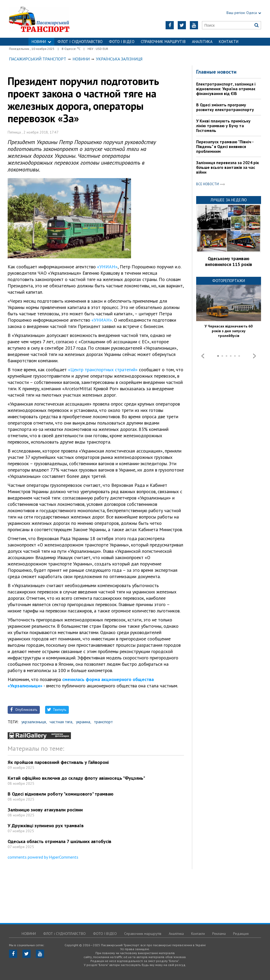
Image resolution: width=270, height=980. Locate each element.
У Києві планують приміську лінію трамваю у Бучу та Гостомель (223, 126)
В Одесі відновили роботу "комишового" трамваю (61, 794)
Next (254, 356)
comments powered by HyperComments (43, 857)
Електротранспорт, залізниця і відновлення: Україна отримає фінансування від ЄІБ (226, 89)
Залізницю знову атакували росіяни (45, 810)
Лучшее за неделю (229, 200)
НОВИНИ (41, 42)
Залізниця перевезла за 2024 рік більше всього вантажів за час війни (228, 167)
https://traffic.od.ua (53, 19)
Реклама (219, 934)
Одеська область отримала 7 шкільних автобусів (59, 841)
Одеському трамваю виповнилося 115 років (229, 261)
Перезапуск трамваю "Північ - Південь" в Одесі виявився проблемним (225, 146)
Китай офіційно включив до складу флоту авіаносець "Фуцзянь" (76, 778)
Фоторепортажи (229, 281)
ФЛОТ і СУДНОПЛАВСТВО (80, 42)
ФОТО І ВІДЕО (122, 42)
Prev (203, 356)
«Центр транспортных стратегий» (103, 370)
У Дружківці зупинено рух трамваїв (46, 826)
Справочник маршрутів (163, 42)
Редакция (241, 934)
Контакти (229, 42)
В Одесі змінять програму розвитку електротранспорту (225, 107)
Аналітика (202, 42)
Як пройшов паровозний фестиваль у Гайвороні (58, 762)
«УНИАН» (107, 267)
